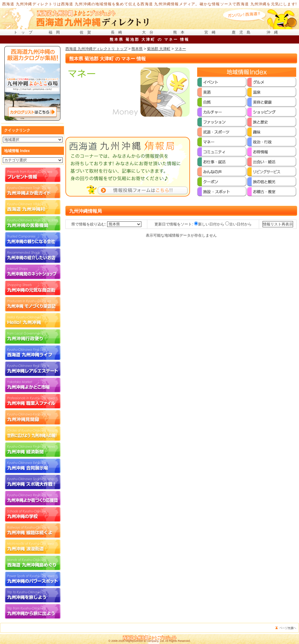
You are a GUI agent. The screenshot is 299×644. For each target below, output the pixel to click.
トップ (25, 32)
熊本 (181, 32)
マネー (180, 49)
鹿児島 (243, 32)
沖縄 (274, 32)
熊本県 (137, 49)
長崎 (118, 32)
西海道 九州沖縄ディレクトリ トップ (96, 49)
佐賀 (87, 32)
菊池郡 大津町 (159, 49)
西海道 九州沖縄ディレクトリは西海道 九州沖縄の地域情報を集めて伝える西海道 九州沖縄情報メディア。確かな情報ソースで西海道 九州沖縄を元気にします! (150, 4)
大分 (149, 32)
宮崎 (212, 32)
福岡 (56, 32)
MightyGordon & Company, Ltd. (145, 641)
